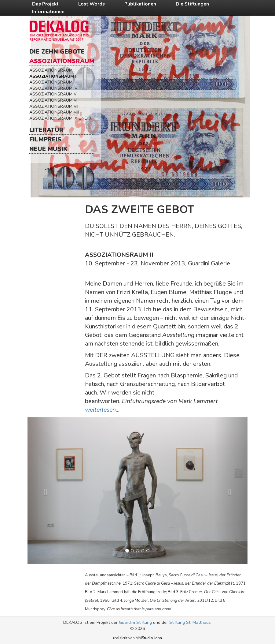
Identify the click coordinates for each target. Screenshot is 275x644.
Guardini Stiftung (135, 622)
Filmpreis (45, 139)
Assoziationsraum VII (54, 106)
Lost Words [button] (92, 4)
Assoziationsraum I (52, 70)
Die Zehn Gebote (57, 52)
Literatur (46, 130)
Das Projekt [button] (45, 4)
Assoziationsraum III (53, 82)
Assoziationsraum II (53, 76)
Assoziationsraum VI (53, 100)
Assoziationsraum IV (53, 88)
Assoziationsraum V (53, 94)
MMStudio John (149, 638)
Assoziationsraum (62, 61)
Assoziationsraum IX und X (61, 118)
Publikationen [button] (140, 4)
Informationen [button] (48, 11)
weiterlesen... (102, 410)
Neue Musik (48, 149)
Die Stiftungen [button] (192, 4)
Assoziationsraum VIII (54, 112)
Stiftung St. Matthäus (190, 622)
